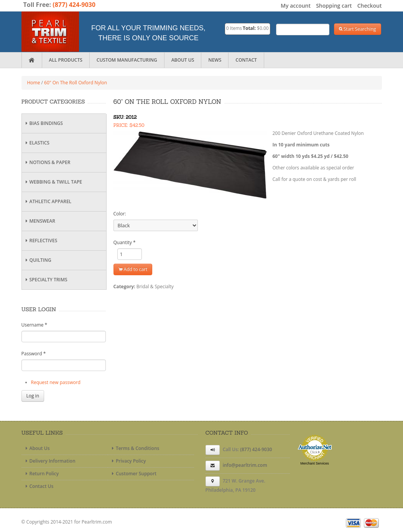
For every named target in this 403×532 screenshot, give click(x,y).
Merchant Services (315, 463)
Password (34, 354)
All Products (66, 60)
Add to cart (133, 269)
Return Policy (41, 474)
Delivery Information (50, 461)
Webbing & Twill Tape (53, 182)
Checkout (370, 6)
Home (34, 83)
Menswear (39, 221)
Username (35, 325)
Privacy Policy (128, 461)
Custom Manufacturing (127, 60)
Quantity (125, 242)
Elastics (37, 143)
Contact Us (39, 486)
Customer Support (133, 474)
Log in (33, 396)
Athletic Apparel (48, 201)
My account (296, 6)
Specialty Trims (46, 280)
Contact (246, 60)
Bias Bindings (43, 123)
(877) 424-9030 (74, 5)
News (215, 60)
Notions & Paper (47, 162)
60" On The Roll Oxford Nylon (76, 83)
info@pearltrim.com (245, 465)
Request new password (56, 382)
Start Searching (358, 29)
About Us (183, 60)
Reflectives (41, 241)
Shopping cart (334, 6)
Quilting (38, 260)
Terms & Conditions (135, 448)
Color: (120, 214)
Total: (249, 28)
